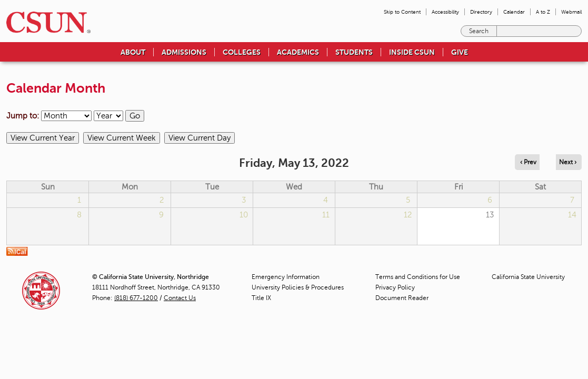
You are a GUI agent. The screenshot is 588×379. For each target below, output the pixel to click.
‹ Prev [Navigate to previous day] (528, 162)
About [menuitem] (133, 52)
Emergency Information (286, 277)
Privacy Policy (395, 287)
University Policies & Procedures (298, 287)
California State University (528, 277)
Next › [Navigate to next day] (568, 162)
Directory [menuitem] (481, 12)
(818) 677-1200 (136, 298)
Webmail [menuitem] (571, 12)
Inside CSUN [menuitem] (412, 52)
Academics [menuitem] (298, 52)
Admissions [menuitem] (184, 52)
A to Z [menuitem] (543, 12)
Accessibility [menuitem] (445, 12)
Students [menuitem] (354, 52)
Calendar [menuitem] (514, 12)
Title (261, 298)
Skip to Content (402, 12)
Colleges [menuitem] (242, 52)
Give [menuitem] (460, 52)
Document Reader (402, 298)
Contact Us (180, 298)
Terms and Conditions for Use (418, 277)
